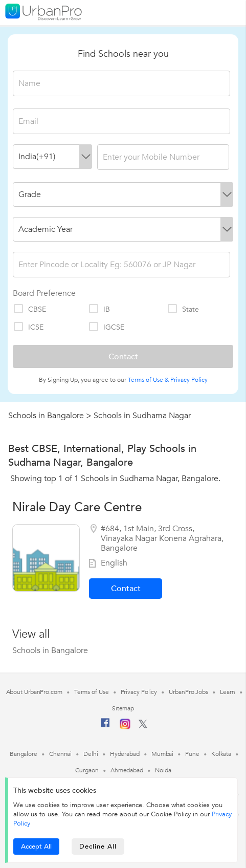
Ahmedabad (127, 770)
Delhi (91, 754)
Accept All (36, 847)
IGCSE (106, 327)
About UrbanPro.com (34, 692)
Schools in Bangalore (46, 416)
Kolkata (221, 754)
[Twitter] (143, 726)
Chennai (60, 754)
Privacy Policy (189, 380)
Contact (126, 589)
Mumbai (162, 754)
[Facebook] (105, 727)
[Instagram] (125, 727)
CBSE (29, 309)
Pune (192, 754)
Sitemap (123, 708)
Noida (163, 770)
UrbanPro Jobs (188, 692)
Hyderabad (125, 754)
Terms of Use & (148, 380)
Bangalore (24, 754)
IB (99, 309)
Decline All (98, 847)
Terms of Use (92, 692)
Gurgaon (87, 770)
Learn (228, 692)
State (183, 309)
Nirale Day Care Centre (77, 507)
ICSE (28, 327)
